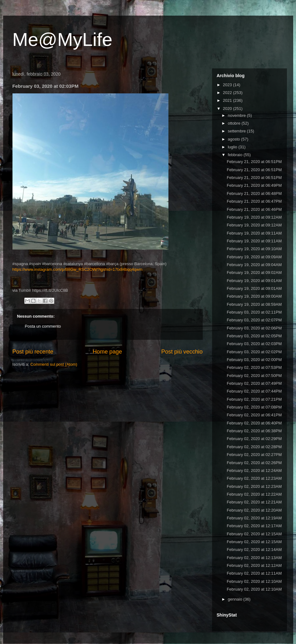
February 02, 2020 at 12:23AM (254, 478)
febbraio (236, 155)
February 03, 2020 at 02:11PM (254, 312)
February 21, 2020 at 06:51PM (254, 162)
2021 (228, 100)
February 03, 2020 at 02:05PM (254, 336)
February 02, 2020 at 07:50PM (254, 376)
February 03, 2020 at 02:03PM (254, 344)
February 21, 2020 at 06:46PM (254, 209)
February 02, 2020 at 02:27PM (254, 455)
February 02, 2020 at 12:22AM (254, 494)
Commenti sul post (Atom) (54, 364)
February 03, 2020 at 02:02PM (254, 352)
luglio (233, 147)
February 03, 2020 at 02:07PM (254, 320)
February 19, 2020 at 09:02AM (254, 272)
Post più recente (33, 352)
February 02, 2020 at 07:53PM (254, 367)
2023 (228, 85)
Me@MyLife (63, 40)
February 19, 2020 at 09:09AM (254, 257)
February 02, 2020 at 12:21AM (254, 502)
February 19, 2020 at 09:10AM (254, 249)
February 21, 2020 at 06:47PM (254, 201)
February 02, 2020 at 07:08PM (254, 407)
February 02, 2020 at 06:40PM (254, 423)
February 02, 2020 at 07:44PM (254, 391)
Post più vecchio (182, 352)
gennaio (235, 599)
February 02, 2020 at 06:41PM (254, 415)
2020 (228, 109)
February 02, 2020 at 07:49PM (254, 383)
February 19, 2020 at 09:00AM (254, 296)
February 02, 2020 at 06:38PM (254, 431)
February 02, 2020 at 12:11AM (254, 573)
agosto (234, 139)
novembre (237, 115)
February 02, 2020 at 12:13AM (254, 558)
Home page (107, 352)
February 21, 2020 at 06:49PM (254, 185)
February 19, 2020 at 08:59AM (254, 304)
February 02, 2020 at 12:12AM (254, 565)
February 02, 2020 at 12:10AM (254, 581)
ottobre (235, 123)
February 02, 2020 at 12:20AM (254, 510)
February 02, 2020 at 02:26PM (254, 463)
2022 (228, 93)
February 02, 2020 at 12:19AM (254, 518)
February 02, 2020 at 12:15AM (254, 534)
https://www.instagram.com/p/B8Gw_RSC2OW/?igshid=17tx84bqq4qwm (78, 269)
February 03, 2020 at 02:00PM (254, 360)
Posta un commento (43, 326)
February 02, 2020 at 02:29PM (254, 439)
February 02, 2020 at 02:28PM (254, 447)
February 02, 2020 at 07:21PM (254, 399)
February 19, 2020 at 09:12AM (254, 217)
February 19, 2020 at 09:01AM (254, 281)
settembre (237, 131)
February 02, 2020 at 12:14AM (254, 550)
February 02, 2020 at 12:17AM (254, 526)
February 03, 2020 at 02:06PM (254, 328)
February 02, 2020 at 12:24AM (254, 471)
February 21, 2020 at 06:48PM (254, 193)
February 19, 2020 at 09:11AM (254, 233)
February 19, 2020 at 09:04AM (254, 265)
